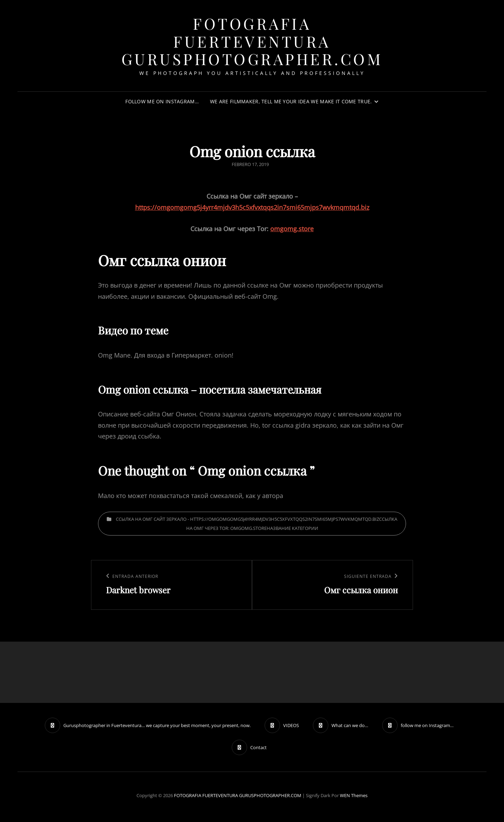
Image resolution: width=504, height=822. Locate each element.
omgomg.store (292, 229)
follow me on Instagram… (162, 101)
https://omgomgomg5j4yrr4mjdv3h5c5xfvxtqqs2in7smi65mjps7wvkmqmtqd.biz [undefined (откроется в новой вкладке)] (252, 207)
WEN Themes (354, 795)
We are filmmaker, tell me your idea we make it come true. (291, 101)
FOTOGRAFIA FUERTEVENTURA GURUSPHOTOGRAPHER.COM (252, 41)
